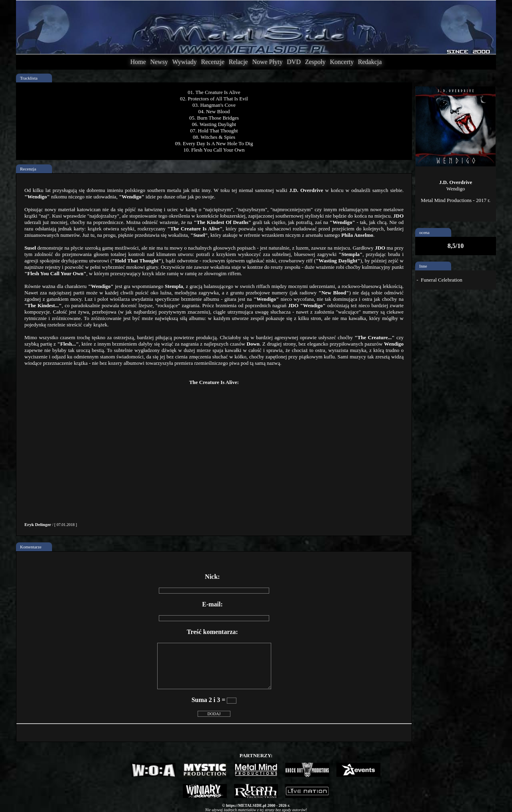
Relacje (238, 62)
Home (138, 62)
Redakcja (370, 62)
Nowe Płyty (267, 62)
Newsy (159, 62)
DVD (294, 62)
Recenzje (213, 62)
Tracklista (29, 78)
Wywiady (185, 62)
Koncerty (342, 62)
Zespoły (315, 62)
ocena (424, 232)
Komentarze (31, 547)
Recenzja (28, 169)
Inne (423, 266)
